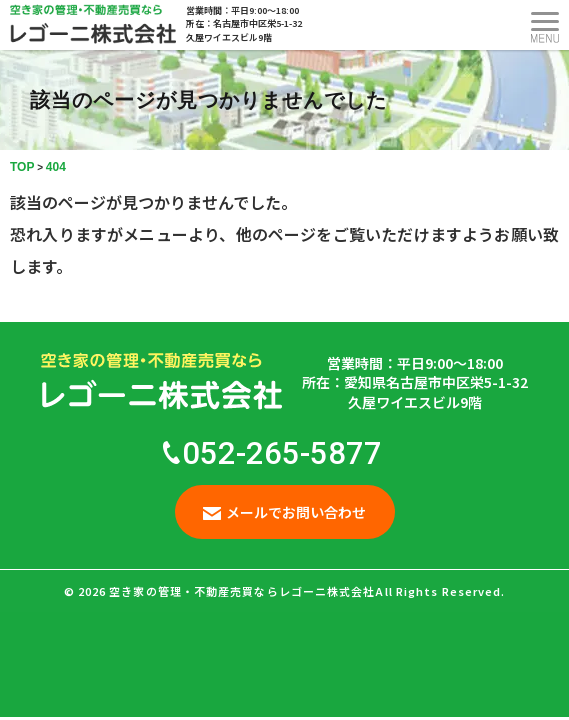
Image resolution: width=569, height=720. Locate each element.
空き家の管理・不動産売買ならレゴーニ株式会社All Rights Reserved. (307, 591)
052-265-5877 (272, 453)
